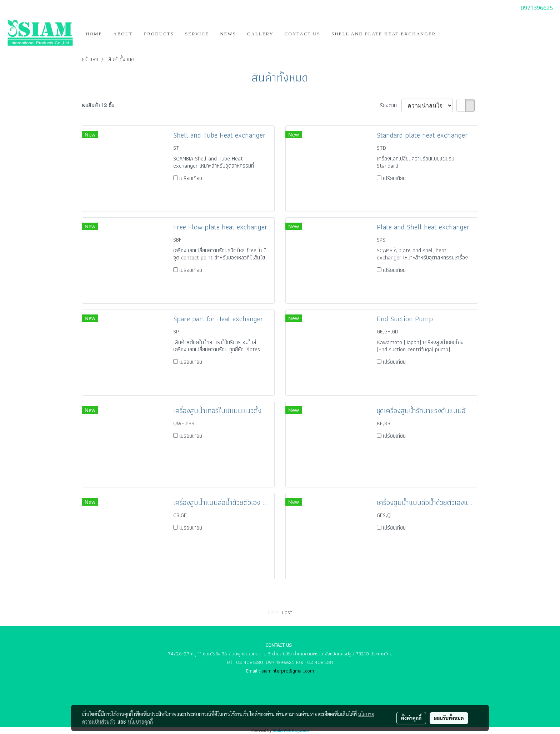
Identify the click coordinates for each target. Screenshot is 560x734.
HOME (94, 34)
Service (197, 34)
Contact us (302, 34)
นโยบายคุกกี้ (140, 721)
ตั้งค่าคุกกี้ (411, 718)
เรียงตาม (390, 105)
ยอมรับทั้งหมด (449, 718)
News (228, 34)
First (273, 612)
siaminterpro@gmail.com (288, 671)
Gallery (260, 34)
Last (287, 612)
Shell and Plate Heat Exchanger (384, 34)
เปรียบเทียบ (191, 178)
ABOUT (123, 34)
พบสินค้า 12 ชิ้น (98, 105)
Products (159, 34)
